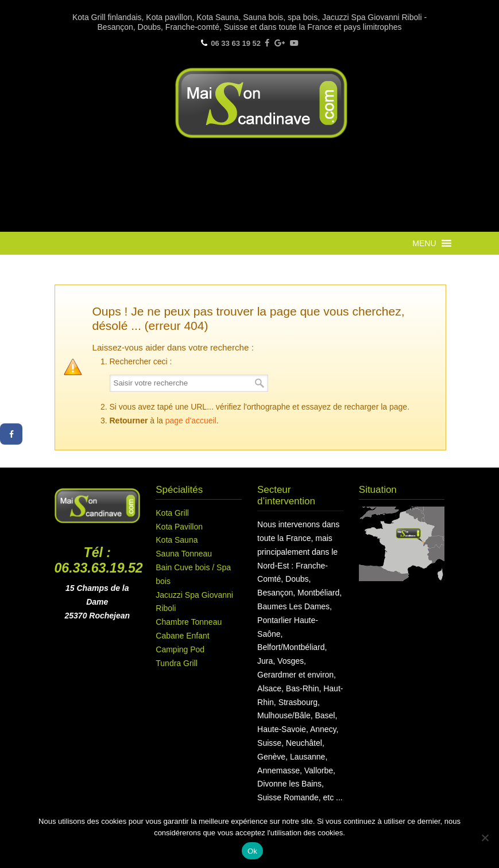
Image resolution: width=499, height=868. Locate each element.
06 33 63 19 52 (236, 43)
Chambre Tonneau (189, 622)
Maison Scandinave (261, 103)
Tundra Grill (177, 663)
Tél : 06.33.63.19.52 (99, 560)
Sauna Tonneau (184, 554)
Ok (252, 851)
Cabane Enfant (182, 636)
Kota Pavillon (179, 527)
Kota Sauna (177, 540)
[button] (424, 243)
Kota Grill (172, 513)
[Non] (485, 838)
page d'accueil (191, 421)
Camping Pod (180, 649)
